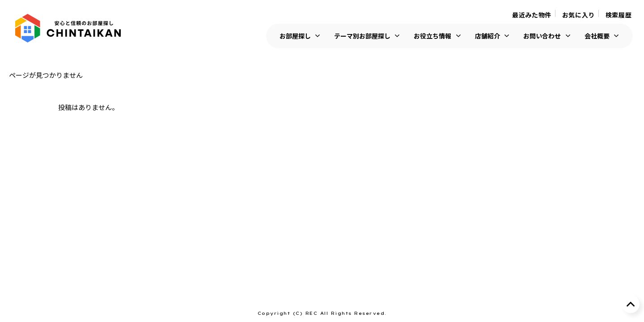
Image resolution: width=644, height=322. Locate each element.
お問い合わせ (542, 36)
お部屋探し (295, 36)
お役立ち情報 (432, 36)
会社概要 (597, 36)
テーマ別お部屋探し (362, 36)
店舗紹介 (487, 36)
